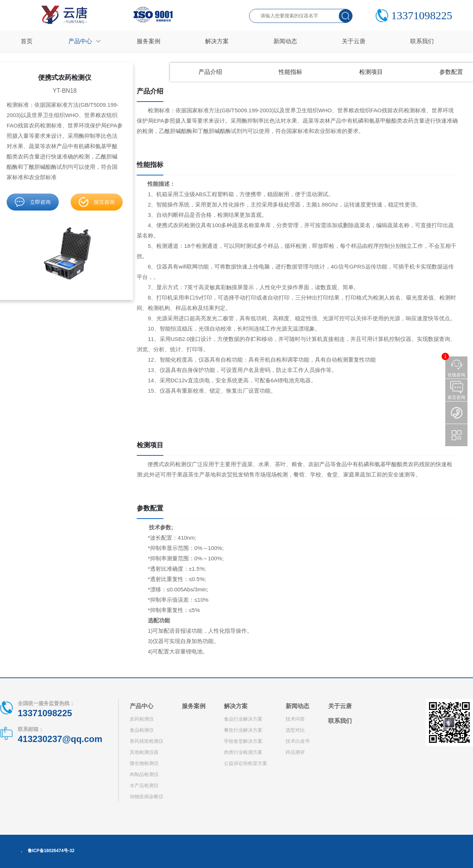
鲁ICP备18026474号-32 (51, 851)
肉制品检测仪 (144, 774)
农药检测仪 (142, 719)
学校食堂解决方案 (243, 741)
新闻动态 (297, 706)
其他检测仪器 (144, 752)
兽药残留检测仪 (147, 741)
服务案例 (194, 706)
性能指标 (290, 72)
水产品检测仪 (144, 785)
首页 (27, 41)
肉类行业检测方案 (243, 752)
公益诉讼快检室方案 (246, 763)
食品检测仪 (142, 730)
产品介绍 (210, 72)
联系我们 (340, 721)
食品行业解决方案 (243, 719)
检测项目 (371, 72)
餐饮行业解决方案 (243, 730)
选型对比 (295, 730)
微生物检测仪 (144, 763)
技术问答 (295, 719)
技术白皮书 (298, 741)
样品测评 (295, 752)
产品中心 (142, 706)
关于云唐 (340, 706)
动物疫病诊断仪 (147, 797)
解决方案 (236, 706)
